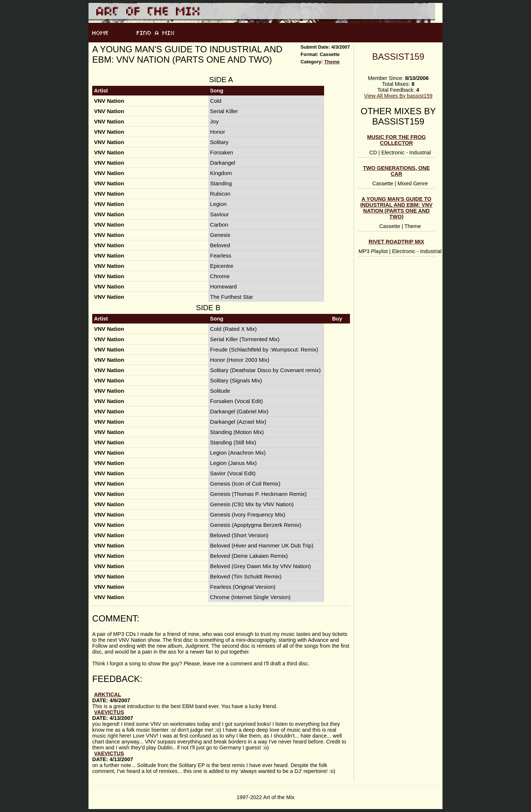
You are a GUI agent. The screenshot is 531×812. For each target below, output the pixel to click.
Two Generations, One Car (396, 171)
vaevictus (109, 712)
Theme (332, 62)
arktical (108, 694)
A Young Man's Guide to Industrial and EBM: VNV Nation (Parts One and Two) (396, 208)
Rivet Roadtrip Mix (397, 242)
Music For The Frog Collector (396, 140)
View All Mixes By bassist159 (398, 96)
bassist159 (398, 57)
